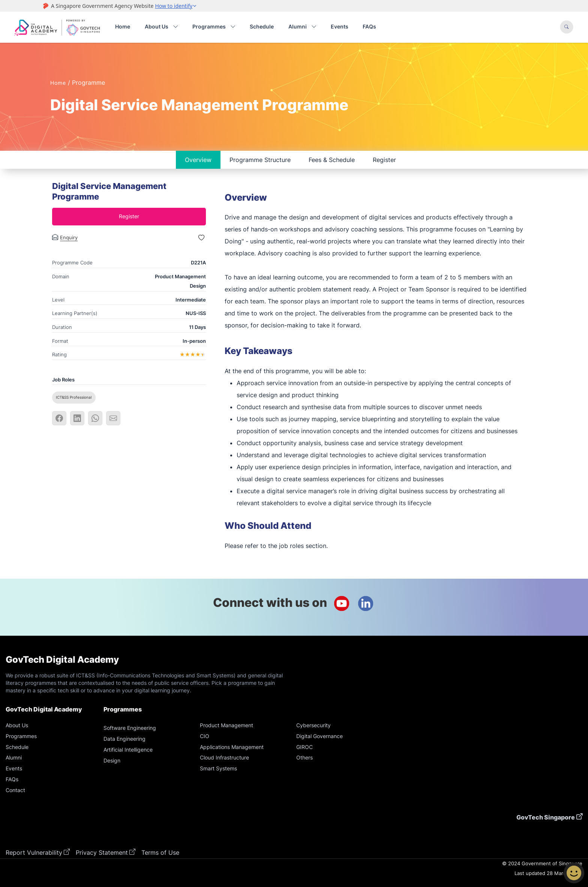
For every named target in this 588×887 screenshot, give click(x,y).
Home (123, 26)
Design (112, 760)
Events (340, 26)
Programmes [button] (214, 27)
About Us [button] (161, 27)
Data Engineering (124, 739)
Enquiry (69, 238)
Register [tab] (384, 160)
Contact (15, 790)
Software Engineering (130, 728)
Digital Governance (319, 736)
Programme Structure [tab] (260, 160)
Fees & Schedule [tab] (332, 160)
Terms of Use (160, 852)
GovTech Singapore (546, 817)
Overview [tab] (198, 160)
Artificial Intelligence (128, 750)
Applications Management (232, 747)
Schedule (262, 26)
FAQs (369, 26)
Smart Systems (218, 768)
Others (304, 757)
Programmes (21, 736)
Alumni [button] (302, 27)
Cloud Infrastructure (224, 757)
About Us (17, 725)
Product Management (226, 725)
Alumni (14, 757)
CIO (205, 736)
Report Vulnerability (34, 852)
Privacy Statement (102, 852)
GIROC (304, 747)
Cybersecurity (313, 725)
